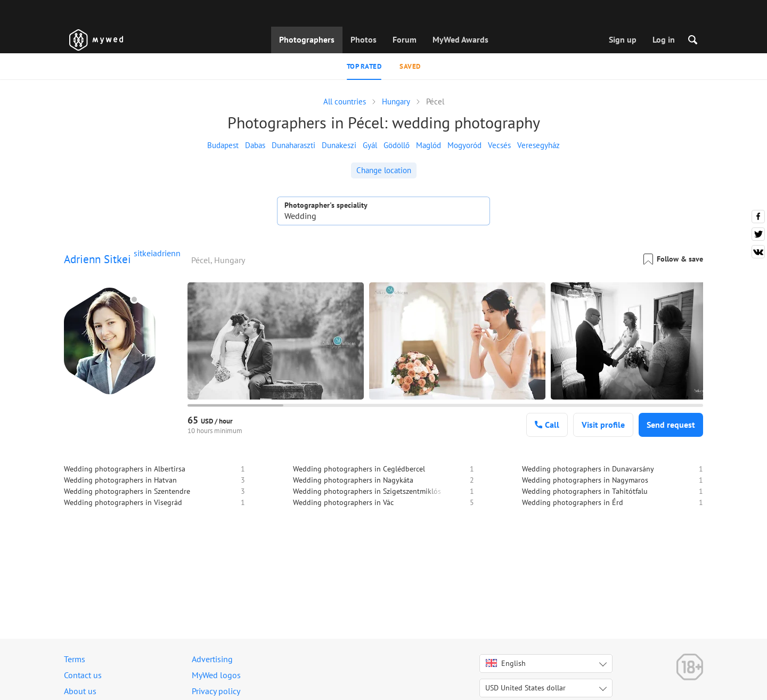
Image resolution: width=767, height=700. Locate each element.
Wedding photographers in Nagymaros (585, 480)
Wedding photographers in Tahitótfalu (585, 491)
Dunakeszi (339, 145)
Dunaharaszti (293, 145)
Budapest (223, 145)
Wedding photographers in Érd (573, 502)
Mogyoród (464, 145)
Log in (664, 39)
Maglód (429, 145)
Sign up (623, 39)
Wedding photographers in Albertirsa (125, 469)
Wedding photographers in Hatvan (120, 480)
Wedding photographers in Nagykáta (353, 480)
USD (525, 688)
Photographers (307, 39)
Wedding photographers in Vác (343, 502)
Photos (364, 39)
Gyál (370, 145)
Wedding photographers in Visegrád (123, 502)
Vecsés (499, 145)
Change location (384, 170)
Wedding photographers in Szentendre (127, 491)
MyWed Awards (460, 39)
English (506, 663)
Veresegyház (538, 145)
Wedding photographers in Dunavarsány (588, 469)
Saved (410, 66)
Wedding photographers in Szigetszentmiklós (367, 491)
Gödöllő (397, 145)
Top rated (364, 66)
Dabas (255, 145)
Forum (405, 39)
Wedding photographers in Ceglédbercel (359, 469)
